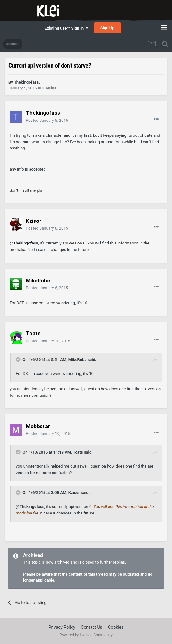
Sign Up (107, 28)
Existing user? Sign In (66, 28)
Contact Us (92, 627)
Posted (47, 120)
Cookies (116, 627)
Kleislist (49, 88)
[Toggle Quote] (19, 359)
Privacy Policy (62, 627)
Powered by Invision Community (86, 635)
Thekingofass (26, 243)
